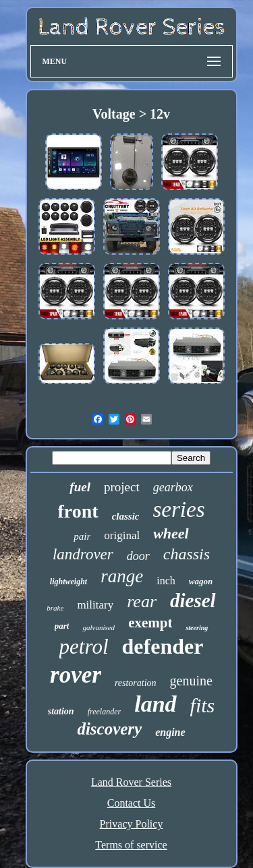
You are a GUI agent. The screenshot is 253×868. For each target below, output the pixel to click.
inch (166, 581)
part (62, 626)
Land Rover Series (131, 782)
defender (163, 646)
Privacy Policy (132, 824)
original (122, 535)
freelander (105, 712)
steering (197, 628)
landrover (83, 554)
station (61, 711)
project (122, 487)
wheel (171, 533)
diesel (193, 600)
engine (170, 732)
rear (142, 601)
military (95, 605)
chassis (187, 554)
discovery (109, 729)
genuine (191, 681)
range (122, 576)
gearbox (173, 487)
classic (126, 516)
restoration (136, 683)
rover (76, 675)
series (178, 509)
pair (82, 536)
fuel (80, 487)
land (155, 704)
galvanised (99, 627)
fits (203, 705)
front (78, 511)
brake (55, 608)
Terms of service (131, 845)
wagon (201, 581)
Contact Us (132, 803)
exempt (150, 623)
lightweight (68, 582)
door (138, 556)
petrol (84, 647)
